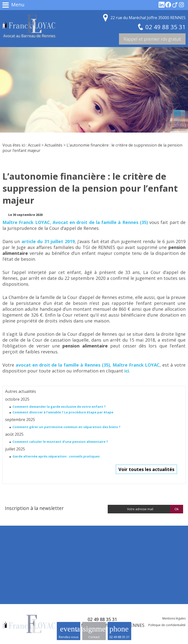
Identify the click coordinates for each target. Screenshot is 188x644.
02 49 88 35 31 (119, 637)
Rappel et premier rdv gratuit (152, 39)
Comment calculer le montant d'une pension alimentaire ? (60, 442)
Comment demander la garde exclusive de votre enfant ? (59, 407)
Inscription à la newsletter (34, 508)
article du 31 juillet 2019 (48, 241)
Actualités (53, 145)
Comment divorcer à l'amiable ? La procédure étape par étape (63, 412)
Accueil (34, 145)
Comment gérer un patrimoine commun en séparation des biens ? (66, 427)
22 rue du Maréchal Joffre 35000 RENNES (148, 18)
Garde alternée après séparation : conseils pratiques (56, 456)
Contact (94, 637)
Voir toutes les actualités (146, 469)
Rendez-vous (69, 637)
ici (127, 371)
